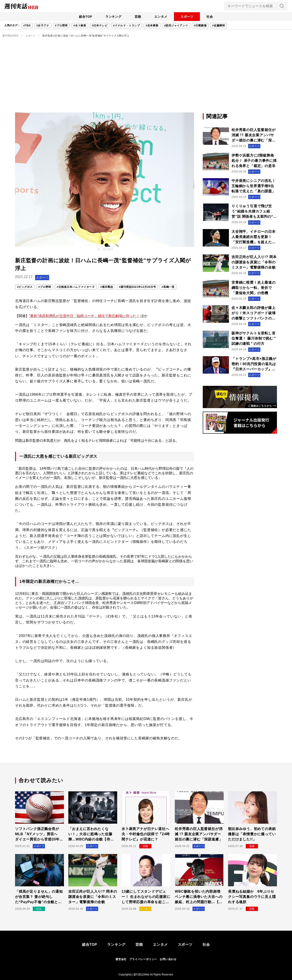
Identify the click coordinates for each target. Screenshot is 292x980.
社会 (212, 17)
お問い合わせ (168, 959)
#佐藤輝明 (219, 26)
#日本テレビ (100, 26)
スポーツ (188, 17)
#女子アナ (43, 26)
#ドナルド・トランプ (126, 26)
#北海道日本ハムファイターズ (76, 287)
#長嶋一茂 (168, 287)
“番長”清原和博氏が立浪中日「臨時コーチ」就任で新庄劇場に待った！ (84, 316)
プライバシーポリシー (143, 959)
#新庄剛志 (107, 287)
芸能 (137, 17)
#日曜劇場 (200, 26)
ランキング (112, 17)
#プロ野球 (61, 26)
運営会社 (121, 959)
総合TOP (84, 17)
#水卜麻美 (80, 26)
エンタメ (161, 17)
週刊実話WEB (10, 36)
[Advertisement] (146, 80)
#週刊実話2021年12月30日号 (137, 287)
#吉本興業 (152, 26)
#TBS (27, 26)
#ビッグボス (25, 287)
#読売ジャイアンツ (176, 26)
